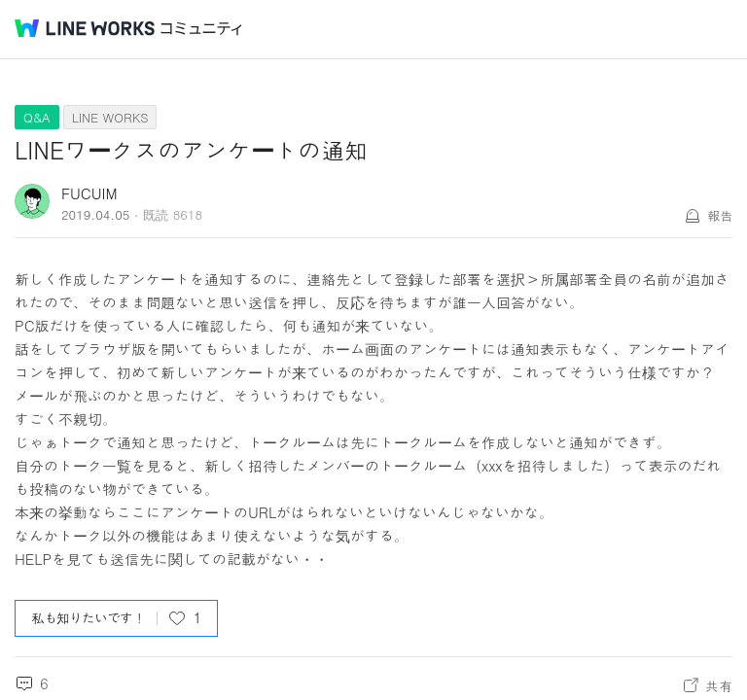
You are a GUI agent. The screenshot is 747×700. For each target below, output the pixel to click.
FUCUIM (89, 193)
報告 (720, 215)
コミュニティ (201, 29)
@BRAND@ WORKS (85, 28)
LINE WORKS (110, 117)
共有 (719, 685)
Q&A (37, 117)
